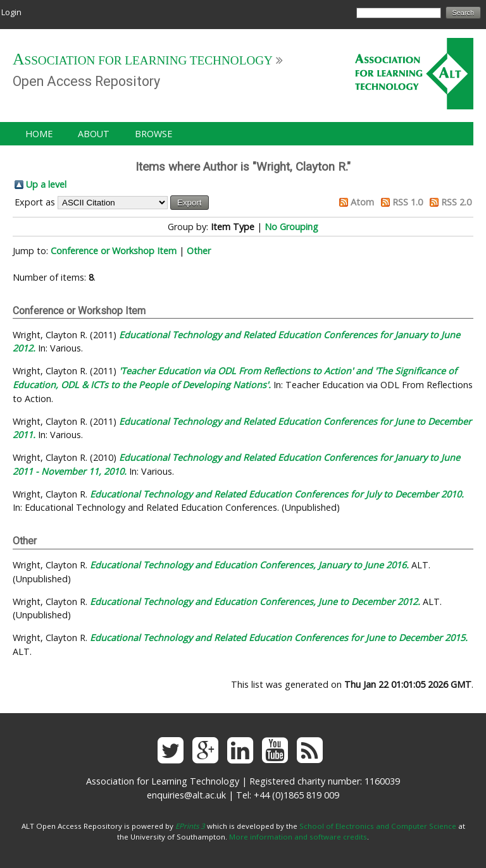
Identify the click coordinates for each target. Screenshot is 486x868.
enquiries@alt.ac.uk (186, 795)
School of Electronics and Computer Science (378, 826)
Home (39, 134)
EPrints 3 (190, 826)
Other (199, 251)
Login (11, 12)
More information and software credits (298, 837)
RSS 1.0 (408, 202)
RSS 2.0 (456, 202)
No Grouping (291, 227)
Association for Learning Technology (143, 60)
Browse (153, 134)
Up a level (46, 184)
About (94, 134)
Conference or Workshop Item (114, 251)
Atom (362, 202)
